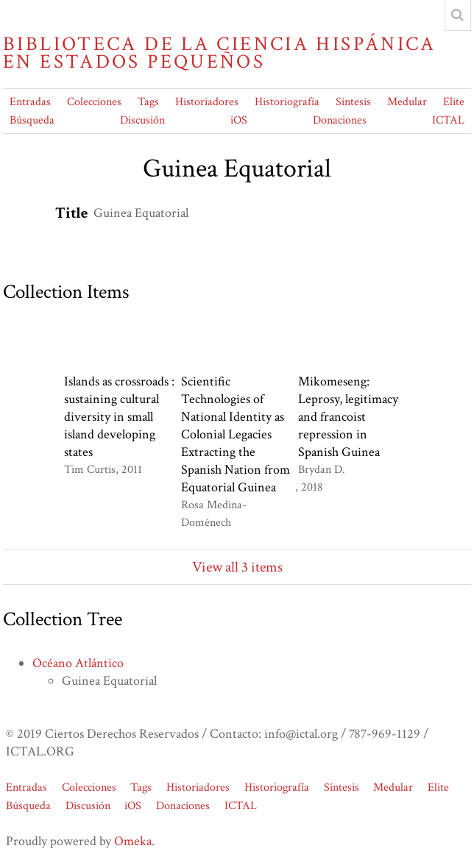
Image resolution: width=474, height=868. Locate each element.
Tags (148, 102)
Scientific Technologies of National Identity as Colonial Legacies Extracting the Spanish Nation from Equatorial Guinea (236, 434)
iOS (239, 120)
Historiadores (207, 102)
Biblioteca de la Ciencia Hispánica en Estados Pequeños (220, 53)
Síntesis (353, 102)
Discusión (142, 120)
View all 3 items (237, 567)
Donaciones (340, 120)
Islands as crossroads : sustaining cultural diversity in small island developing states (119, 417)
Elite (454, 102)
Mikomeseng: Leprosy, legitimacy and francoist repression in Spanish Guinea (348, 417)
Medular (407, 102)
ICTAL (448, 120)
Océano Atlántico (78, 663)
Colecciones (94, 102)
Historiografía (287, 102)
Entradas (30, 102)
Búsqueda (32, 120)
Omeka (133, 841)
